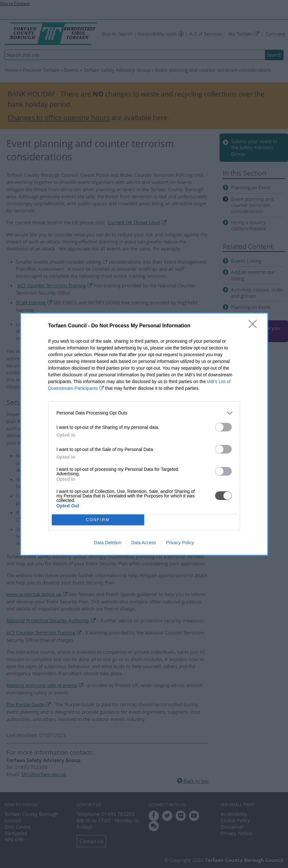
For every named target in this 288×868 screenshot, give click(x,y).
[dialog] (144, 434)
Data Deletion (108, 543)
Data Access (144, 543)
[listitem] (144, 413)
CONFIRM (98, 520)
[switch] (223, 427)
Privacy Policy (180, 543)
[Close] (255, 326)
